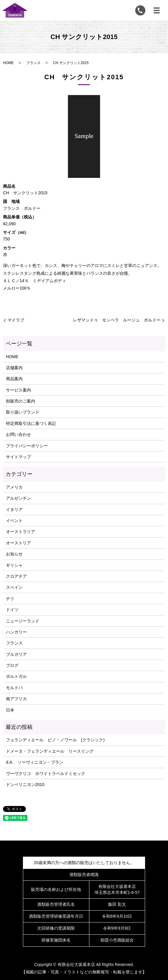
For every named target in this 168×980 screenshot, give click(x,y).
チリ (10, 599)
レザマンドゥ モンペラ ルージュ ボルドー (117, 320)
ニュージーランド (23, 621)
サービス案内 (18, 390)
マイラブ (16, 320)
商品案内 (14, 379)
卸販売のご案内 (21, 401)
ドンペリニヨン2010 (25, 785)
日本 (10, 710)
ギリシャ (14, 565)
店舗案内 (14, 368)
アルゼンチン (18, 498)
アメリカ (14, 487)
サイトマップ (18, 457)
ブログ (12, 665)
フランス (33, 63)
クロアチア (16, 576)
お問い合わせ (18, 434)
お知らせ (14, 554)
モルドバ (14, 688)
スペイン (14, 587)
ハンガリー (16, 632)
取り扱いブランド (23, 412)
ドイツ (12, 610)
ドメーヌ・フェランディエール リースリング (50, 751)
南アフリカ (16, 699)
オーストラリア (21, 532)
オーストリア (18, 543)
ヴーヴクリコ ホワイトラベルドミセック (46, 774)
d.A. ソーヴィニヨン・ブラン (35, 762)
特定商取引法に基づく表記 (31, 423)
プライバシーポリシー (27, 446)
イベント (14, 521)
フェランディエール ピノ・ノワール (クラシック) (55, 740)
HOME (8, 63)
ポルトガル (16, 676)
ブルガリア (16, 654)
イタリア (14, 510)
